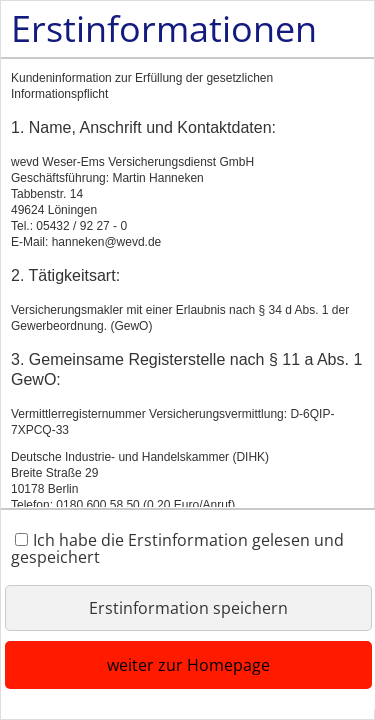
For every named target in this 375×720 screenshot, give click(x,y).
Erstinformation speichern (188, 608)
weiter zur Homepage (188, 665)
